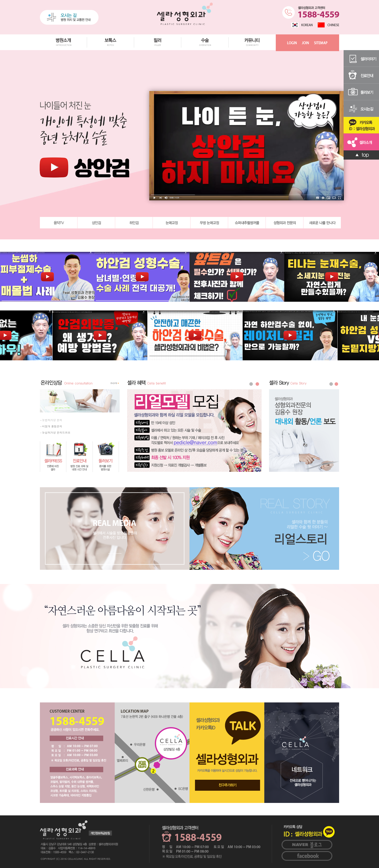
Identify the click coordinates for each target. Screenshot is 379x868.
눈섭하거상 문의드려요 (55, 433)
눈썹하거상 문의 (51, 420)
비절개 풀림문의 (51, 426)
